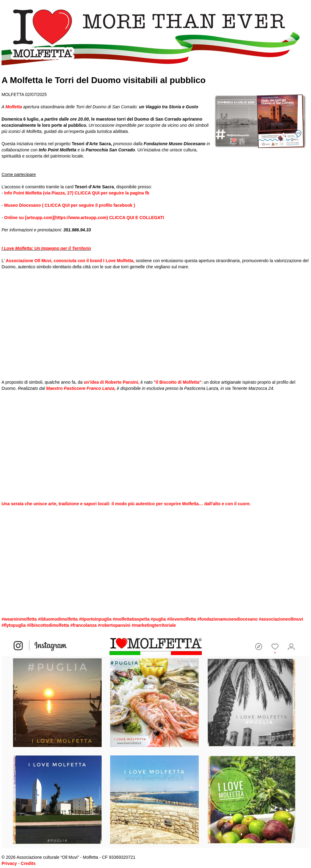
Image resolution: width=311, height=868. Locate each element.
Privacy (9, 863)
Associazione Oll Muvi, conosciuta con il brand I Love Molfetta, (70, 261)
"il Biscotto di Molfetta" (178, 382)
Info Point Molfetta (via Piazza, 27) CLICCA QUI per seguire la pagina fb (76, 193)
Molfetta (14, 107)
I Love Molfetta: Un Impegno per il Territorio (46, 248)
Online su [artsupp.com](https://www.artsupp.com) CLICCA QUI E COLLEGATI (84, 218)
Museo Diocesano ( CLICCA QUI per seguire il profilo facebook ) (70, 205)
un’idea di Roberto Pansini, (111, 382)
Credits (28, 863)
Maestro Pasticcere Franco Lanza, (80, 388)
